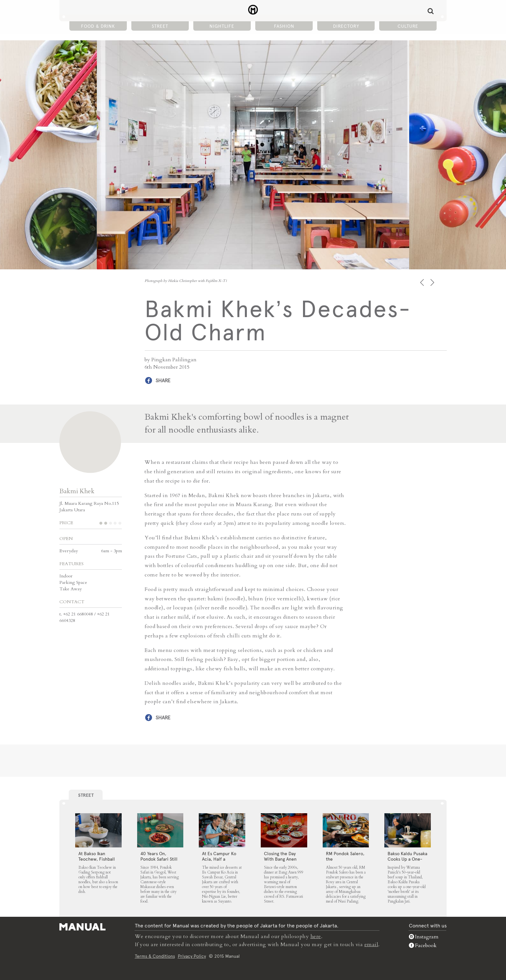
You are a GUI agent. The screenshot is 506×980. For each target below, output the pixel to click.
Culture (408, 26)
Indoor (66, 576)
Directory (346, 26)
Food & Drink (98, 26)
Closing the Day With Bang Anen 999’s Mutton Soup (283, 859)
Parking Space (73, 582)
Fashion (284, 26)
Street (160, 26)
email (371, 944)
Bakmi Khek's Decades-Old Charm (253, 10)
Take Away (71, 589)
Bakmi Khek (77, 491)
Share (163, 380)
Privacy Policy (192, 955)
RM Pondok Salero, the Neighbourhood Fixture (345, 862)
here (316, 936)
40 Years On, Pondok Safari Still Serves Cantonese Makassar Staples (159, 862)
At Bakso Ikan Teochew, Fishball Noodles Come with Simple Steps (97, 862)
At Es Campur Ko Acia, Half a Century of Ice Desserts (219, 862)
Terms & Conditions (155, 955)
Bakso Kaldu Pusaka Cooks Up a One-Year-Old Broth (407, 859)
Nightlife (222, 26)
